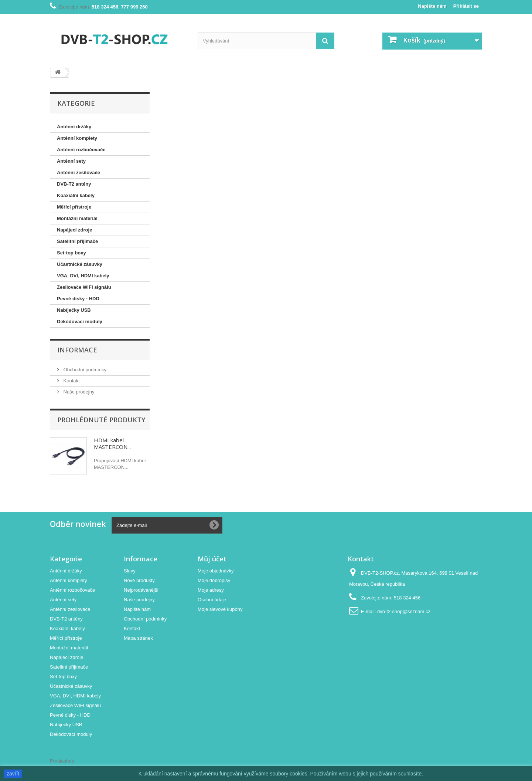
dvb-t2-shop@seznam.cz (404, 611)
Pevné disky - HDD (78, 299)
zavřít (13, 774)
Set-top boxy (71, 253)
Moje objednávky (216, 571)
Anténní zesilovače (79, 173)
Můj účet (212, 559)
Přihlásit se (466, 6)
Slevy (130, 571)
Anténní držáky (74, 127)
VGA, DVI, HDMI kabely (83, 276)
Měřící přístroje (74, 207)
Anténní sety (71, 161)
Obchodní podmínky (84, 370)
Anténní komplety (77, 138)
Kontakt (71, 381)
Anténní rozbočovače (81, 150)
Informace (77, 350)
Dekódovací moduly (80, 322)
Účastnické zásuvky (80, 264)
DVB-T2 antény (74, 184)
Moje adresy (211, 590)
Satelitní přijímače (77, 241)
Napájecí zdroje (74, 230)
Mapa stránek (138, 638)
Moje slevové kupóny (220, 609)
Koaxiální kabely (76, 195)
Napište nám (432, 6)
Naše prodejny (78, 392)
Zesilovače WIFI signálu (84, 287)
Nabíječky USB (74, 310)
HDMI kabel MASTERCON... (112, 443)
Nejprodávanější (141, 590)
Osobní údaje (212, 600)
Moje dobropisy (214, 580)
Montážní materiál (77, 218)
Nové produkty (139, 580)
